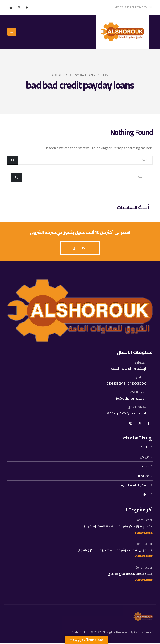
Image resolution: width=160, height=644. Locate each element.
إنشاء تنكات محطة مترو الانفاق (130, 575)
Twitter (140, 424)
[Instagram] (11, 7)
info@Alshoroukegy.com (130, 399)
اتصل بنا (144, 495)
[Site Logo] (122, 32)
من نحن (145, 457)
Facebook (149, 424)
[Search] (13, 160)
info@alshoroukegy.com (133, 7)
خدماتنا (145, 467)
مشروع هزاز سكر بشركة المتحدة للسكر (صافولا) (118, 527)
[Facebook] (27, 7)
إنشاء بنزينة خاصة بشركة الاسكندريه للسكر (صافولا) (115, 551)
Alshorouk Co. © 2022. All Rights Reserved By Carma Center (112, 633)
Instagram (131, 424)
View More (145, 533)
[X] (19, 7)
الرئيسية (145, 448)
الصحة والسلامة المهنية (135, 486)
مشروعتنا (144, 476)
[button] (12, 32)
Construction (144, 521)
